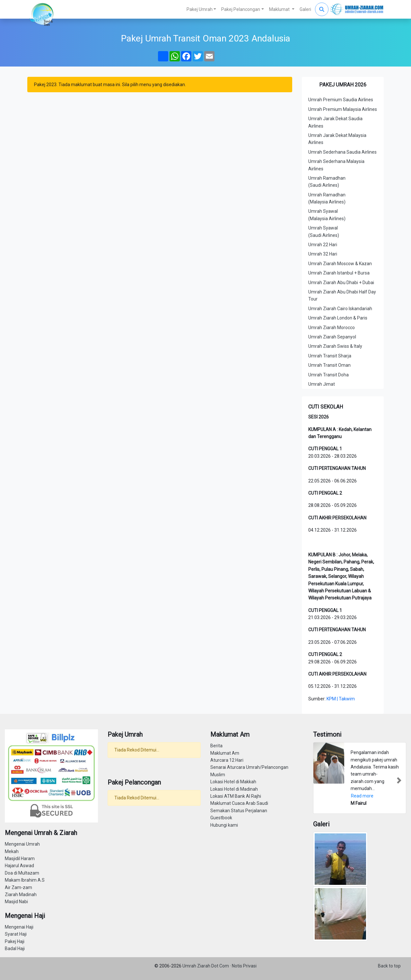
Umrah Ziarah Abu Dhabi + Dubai (341, 283)
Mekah (12, 851)
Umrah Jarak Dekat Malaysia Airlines (337, 139)
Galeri (305, 9)
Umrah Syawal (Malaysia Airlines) (327, 215)
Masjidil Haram (20, 859)
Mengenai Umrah (22, 844)
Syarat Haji (16, 934)
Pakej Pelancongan (241, 9)
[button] (320, 781)
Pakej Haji (15, 941)
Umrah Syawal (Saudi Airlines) (324, 231)
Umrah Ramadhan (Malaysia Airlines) (327, 198)
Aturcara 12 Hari (227, 760)
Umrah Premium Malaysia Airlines (343, 109)
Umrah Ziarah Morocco (332, 328)
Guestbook (221, 818)
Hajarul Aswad (19, 866)
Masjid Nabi (16, 902)
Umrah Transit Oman (329, 365)
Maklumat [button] (280, 9)
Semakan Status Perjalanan (239, 811)
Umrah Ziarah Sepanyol (332, 337)
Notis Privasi (244, 966)
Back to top (389, 966)
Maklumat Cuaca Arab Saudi (239, 803)
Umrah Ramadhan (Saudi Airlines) (327, 182)
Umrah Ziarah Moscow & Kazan (340, 264)
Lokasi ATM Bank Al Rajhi (236, 796)
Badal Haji (15, 949)
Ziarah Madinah (21, 895)
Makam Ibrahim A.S (25, 880)
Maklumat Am (225, 753)
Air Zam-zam (18, 887)
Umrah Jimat (322, 384)
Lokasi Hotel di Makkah (233, 782)
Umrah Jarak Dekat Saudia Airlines (335, 122)
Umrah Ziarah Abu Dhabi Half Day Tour (342, 295)
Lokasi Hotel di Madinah (234, 789)
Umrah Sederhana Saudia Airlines (342, 152)
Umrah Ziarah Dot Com (206, 966)
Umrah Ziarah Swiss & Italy (335, 346)
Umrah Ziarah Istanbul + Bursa (339, 273)
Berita (216, 746)
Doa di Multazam (22, 873)
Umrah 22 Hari (323, 245)
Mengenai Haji (19, 927)
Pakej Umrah (200, 9)
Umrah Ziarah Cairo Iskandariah (340, 309)
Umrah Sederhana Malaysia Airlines (336, 165)
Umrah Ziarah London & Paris (338, 318)
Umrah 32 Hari (323, 254)
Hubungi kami (224, 825)
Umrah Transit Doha (328, 375)
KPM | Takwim (341, 699)
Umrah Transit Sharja (330, 356)
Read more (362, 796)
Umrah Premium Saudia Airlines (341, 100)
